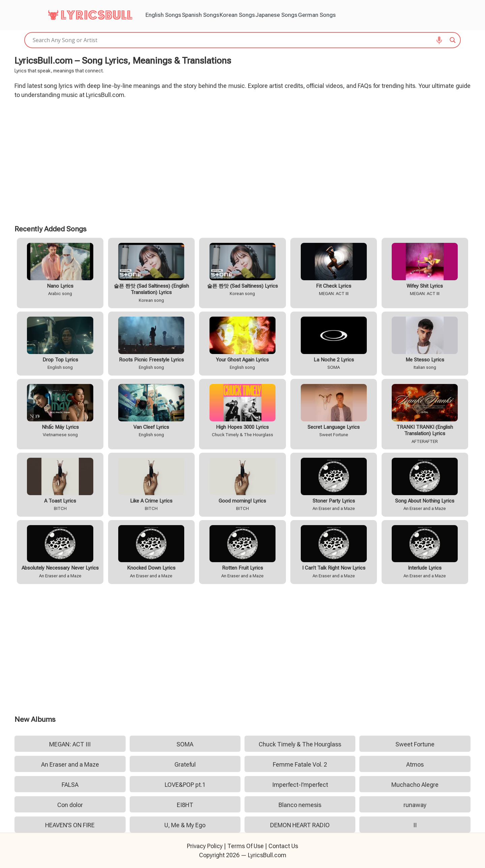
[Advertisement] (243, 161)
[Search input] (239, 40)
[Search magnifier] (453, 40)
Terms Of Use (246, 846)
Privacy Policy (205, 846)
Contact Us (283, 846)
